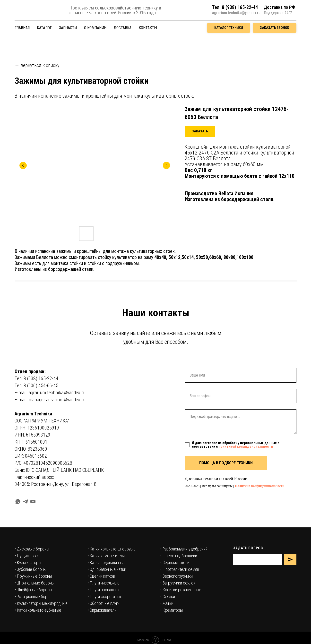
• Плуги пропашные (104, 590)
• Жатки (167, 603)
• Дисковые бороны (32, 549)
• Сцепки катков (101, 576)
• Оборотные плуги (104, 603)
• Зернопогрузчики (177, 576)
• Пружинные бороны (33, 576)
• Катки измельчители (106, 556)
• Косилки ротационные (181, 590)
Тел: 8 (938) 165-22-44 (36, 378)
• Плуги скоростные (105, 597)
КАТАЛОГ (44, 28)
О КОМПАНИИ (95, 28)
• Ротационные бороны (34, 597)
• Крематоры (172, 610)
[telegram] (25, 502)
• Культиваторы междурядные (41, 603)
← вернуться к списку (37, 65)
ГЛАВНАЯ (22, 28)
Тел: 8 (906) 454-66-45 (36, 386)
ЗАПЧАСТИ (68, 28)
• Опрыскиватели (102, 610)
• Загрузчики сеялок (178, 583)
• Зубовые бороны (30, 569)
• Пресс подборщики (179, 556)
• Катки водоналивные (107, 562)
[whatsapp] (18, 502)
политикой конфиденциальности (246, 447)
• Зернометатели (175, 562)
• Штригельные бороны (35, 583)
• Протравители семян (180, 569)
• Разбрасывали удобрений (184, 549)
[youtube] (33, 502)
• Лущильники (26, 556)
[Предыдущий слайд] (23, 165)
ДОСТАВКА (123, 28)
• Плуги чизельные (104, 583)
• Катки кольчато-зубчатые (38, 610)
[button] (275, 28)
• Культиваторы (28, 562)
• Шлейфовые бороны (33, 590)
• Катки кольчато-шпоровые (112, 549)
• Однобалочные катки (107, 569)
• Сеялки (168, 597)
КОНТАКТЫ (148, 28)
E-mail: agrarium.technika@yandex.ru (50, 393)
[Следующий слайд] (166, 165)
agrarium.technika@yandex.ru (236, 13)
